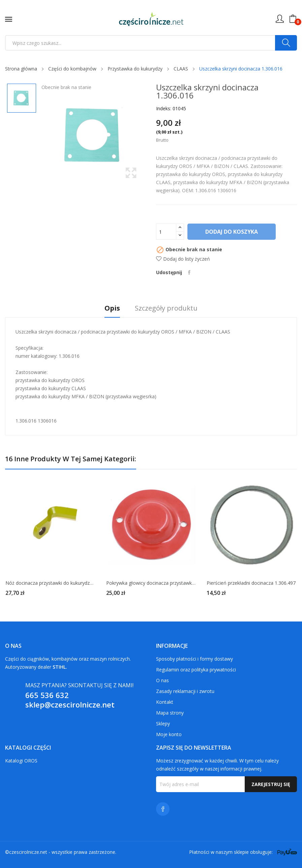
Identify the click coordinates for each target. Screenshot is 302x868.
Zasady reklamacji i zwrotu (185, 691)
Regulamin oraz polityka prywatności (196, 670)
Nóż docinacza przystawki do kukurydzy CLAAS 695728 (50, 583)
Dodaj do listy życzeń (183, 259)
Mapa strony (170, 713)
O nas (162, 680)
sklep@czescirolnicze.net (70, 704)
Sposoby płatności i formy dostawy (194, 659)
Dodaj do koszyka (232, 232)
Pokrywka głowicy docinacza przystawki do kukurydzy (151, 583)
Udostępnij (190, 272)
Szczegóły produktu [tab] (170, 308)
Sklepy (163, 724)
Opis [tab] (109, 308)
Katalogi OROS (21, 761)
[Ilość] (166, 232)
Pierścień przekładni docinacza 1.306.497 (251, 583)
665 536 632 (47, 695)
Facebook (163, 809)
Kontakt (165, 702)
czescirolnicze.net (28, 852)
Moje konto (169, 734)
